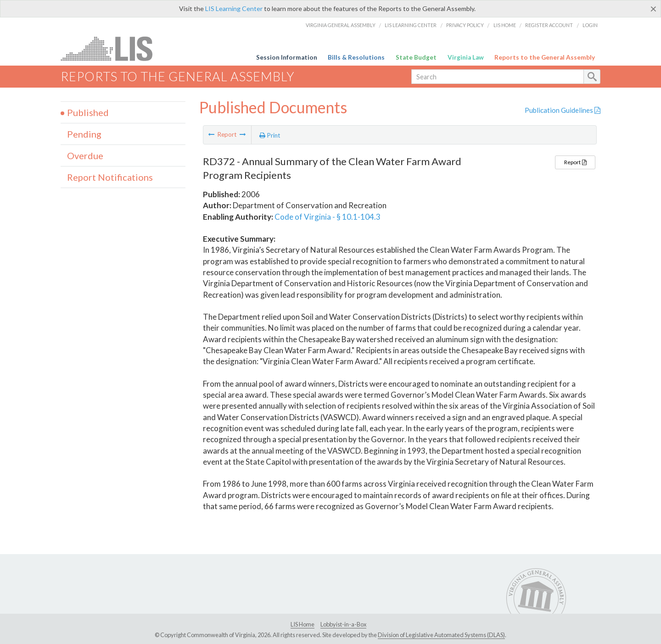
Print (270, 135)
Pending (84, 134)
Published (88, 112)
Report (575, 162)
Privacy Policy (465, 25)
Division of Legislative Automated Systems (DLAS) (441, 635)
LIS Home (505, 25)
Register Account (549, 25)
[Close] (653, 9)
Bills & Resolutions (356, 57)
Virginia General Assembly (341, 25)
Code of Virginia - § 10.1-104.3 (328, 217)
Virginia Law (466, 57)
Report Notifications (110, 177)
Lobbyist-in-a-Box (343, 624)
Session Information (287, 57)
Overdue (85, 155)
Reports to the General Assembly (545, 57)
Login (590, 25)
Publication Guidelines (563, 110)
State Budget (416, 57)
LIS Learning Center (234, 8)
